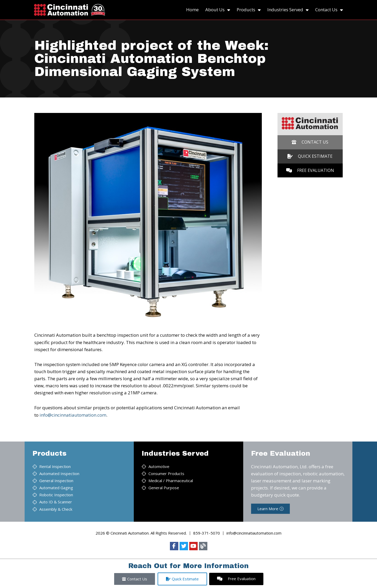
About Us (218, 10)
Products (249, 10)
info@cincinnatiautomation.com (73, 415)
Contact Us (329, 10)
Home (192, 10)
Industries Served (288, 10)
